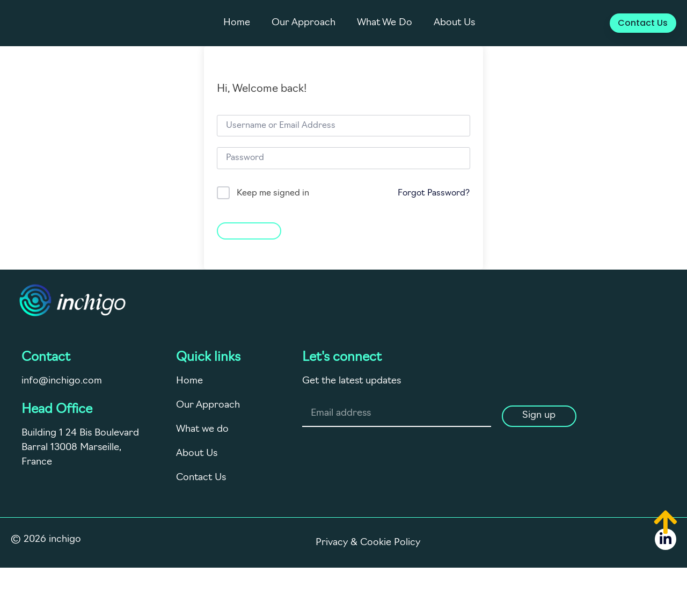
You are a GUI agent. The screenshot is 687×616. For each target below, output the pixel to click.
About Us (454, 23)
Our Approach (304, 23)
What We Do (385, 23)
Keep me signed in (273, 193)
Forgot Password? (434, 193)
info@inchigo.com (62, 381)
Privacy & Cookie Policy (368, 543)
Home (237, 23)
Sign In (249, 230)
